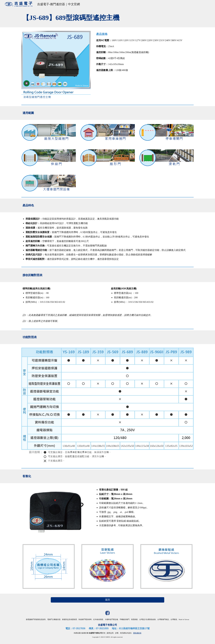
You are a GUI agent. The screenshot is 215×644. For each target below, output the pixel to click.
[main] (107, 18)
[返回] (107, 600)
